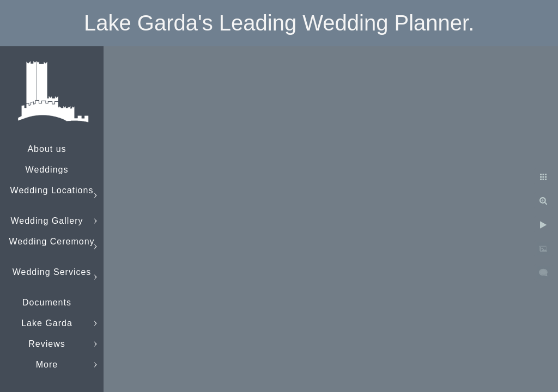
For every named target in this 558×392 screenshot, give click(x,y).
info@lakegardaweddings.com (74, 365)
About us (47, 149)
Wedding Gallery (47, 221)
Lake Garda (47, 323)
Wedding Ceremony (51, 241)
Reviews (47, 344)
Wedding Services (52, 272)
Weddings (47, 170)
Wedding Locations (52, 190)
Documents (47, 302)
